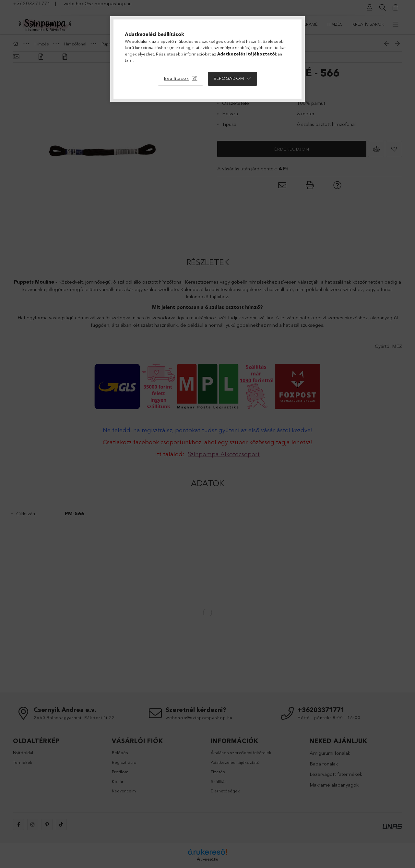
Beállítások (177, 78)
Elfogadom (229, 78)
